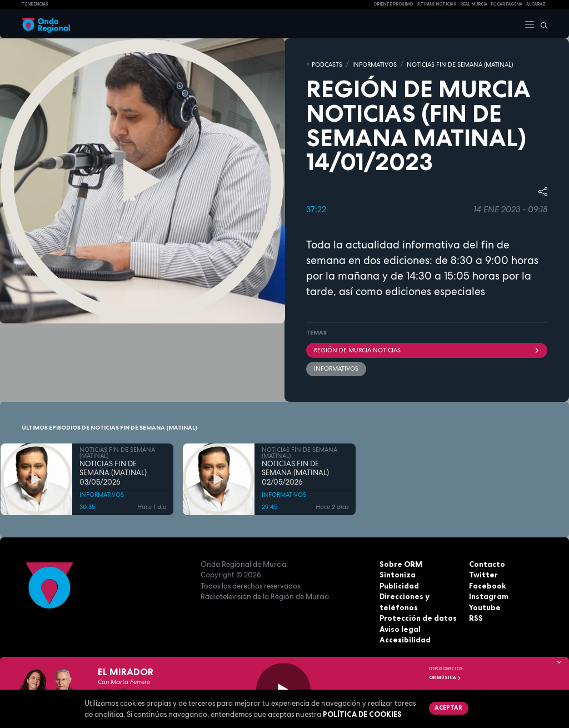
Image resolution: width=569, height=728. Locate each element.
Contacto (486, 563)
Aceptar (448, 707)
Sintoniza (397, 574)
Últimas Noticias (436, 4)
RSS (476, 617)
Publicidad (399, 585)
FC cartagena (506, 4)
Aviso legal (400, 628)
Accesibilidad (405, 639)
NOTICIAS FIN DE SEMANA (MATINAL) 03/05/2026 (113, 473)
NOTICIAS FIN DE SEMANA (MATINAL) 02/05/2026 (295, 473)
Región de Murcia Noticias (427, 350)
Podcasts (327, 64)
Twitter (483, 574)
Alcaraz (536, 4)
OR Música (445, 677)
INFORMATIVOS (375, 64)
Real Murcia (474, 4)
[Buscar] (541, 24)
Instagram (488, 596)
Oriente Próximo (393, 4)
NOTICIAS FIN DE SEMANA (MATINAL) (460, 64)
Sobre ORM (400, 563)
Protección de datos (418, 617)
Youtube (485, 606)
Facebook (487, 585)
